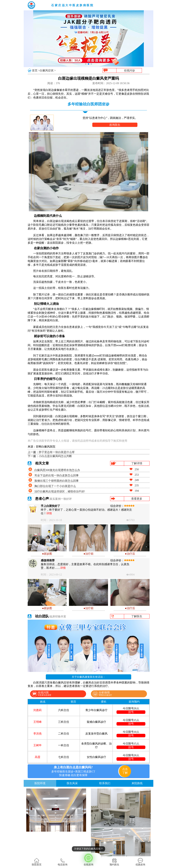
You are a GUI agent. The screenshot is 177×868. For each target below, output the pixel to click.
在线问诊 (129, 70)
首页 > (36, 70)
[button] (86, 64)
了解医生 (137, 616)
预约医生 (114, 862)
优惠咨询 (140, 862)
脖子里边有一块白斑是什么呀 (57, 452)
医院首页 (37, 862)
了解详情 (137, 463)
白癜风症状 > (48, 70)
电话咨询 (63, 862)
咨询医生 (115, 125)
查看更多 (137, 499)
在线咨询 (88, 859)
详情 (49, 513)
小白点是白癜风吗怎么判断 (55, 456)
